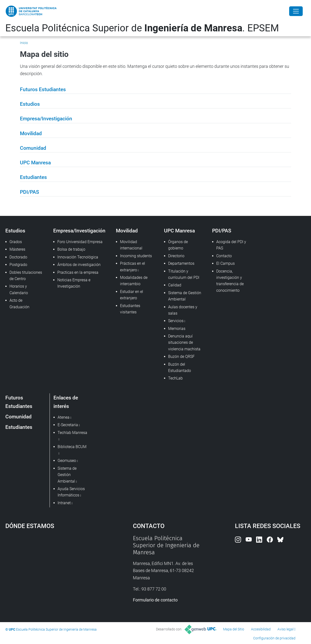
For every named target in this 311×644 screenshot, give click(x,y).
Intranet (64, 503)
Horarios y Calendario (19, 289)
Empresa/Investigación (79, 231)
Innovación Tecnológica (78, 257)
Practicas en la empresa (78, 272)
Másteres (17, 249)
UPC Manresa (179, 231)
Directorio (176, 256)
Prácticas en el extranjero (133, 267)
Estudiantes (19, 427)
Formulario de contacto (155, 600)
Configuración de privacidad (274, 638)
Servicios (176, 321)
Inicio (24, 43)
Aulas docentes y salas (183, 310)
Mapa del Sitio (234, 629)
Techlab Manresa (72, 433)
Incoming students (136, 256)
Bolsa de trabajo (71, 249)
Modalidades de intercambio (134, 281)
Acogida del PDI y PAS (231, 245)
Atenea (64, 417)
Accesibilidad (261, 629)
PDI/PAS (222, 231)
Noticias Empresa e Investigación (74, 283)
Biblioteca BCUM (72, 447)
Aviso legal (285, 629)
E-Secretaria (68, 425)
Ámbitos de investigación (79, 265)
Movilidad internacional (131, 245)
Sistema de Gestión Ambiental (185, 296)
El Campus (225, 263)
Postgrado (18, 265)
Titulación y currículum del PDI (184, 274)
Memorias (177, 329)
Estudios (15, 231)
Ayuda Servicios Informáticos (71, 492)
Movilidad (127, 231)
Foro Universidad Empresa (80, 242)
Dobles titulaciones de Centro (26, 276)
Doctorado (18, 257)
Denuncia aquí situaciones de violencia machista (184, 343)
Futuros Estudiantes (19, 402)
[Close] (296, 11)
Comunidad (18, 417)
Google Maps (53, 571)
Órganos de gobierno (178, 245)
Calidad (175, 285)
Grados (16, 242)
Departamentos (181, 263)
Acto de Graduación (19, 304)
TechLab (175, 378)
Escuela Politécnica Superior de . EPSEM (142, 28)
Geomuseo (67, 461)
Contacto (224, 256)
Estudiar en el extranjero (132, 295)
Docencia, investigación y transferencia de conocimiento (230, 281)
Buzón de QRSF (181, 357)
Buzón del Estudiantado (180, 367)
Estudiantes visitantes (130, 309)
